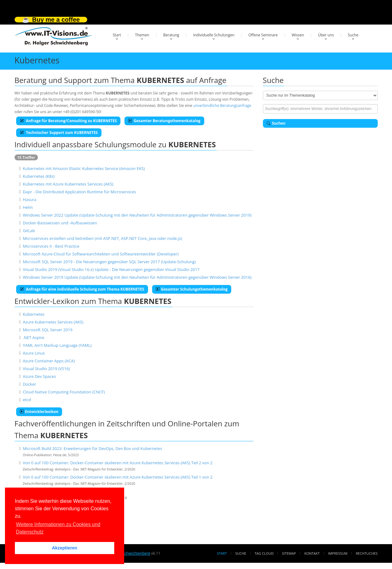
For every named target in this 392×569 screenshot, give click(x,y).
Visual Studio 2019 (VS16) (46, 369)
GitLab (29, 231)
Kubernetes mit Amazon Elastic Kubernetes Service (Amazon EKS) (84, 168)
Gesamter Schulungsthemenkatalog (192, 289)
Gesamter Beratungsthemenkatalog (164, 121)
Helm (28, 207)
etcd (27, 400)
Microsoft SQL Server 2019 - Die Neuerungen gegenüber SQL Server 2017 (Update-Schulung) (109, 262)
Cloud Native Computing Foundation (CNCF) (64, 392)
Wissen (298, 35)
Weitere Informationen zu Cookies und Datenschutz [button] (58, 528)
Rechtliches (367, 553)
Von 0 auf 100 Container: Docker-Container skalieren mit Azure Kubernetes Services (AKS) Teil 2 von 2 (117, 463)
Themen (142, 35)
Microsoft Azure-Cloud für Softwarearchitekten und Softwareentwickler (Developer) (101, 254)
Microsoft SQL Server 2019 (47, 330)
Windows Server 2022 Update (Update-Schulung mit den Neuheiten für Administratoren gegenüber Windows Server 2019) (137, 215)
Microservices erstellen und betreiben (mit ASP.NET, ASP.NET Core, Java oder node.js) (102, 238)
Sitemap (289, 553)
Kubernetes (34, 314)
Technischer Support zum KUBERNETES (59, 133)
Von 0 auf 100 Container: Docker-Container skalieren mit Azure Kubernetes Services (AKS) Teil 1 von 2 (117, 477)
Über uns (326, 35)
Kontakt (312, 553)
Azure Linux (34, 353)
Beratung (171, 35)
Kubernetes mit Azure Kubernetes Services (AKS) (68, 184)
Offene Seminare (263, 35)
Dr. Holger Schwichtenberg (127, 553)
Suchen (276, 123)
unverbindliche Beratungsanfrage (222, 106)
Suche (353, 35)
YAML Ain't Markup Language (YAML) (57, 345)
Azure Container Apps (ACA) (49, 361)
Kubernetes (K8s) (39, 176)
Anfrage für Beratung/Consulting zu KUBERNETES (68, 121)
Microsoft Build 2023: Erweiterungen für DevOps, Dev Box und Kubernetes (92, 448)
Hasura (29, 200)
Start (117, 35)
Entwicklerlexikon (39, 412)
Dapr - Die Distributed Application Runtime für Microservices (79, 192)
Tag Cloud (264, 553)
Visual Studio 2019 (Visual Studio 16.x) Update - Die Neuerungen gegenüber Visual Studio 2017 (111, 269)
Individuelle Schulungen (214, 35)
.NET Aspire (33, 337)
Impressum (338, 553)
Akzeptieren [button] (65, 548)
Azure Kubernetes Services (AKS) (53, 322)
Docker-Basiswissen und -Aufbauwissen (60, 223)
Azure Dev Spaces (39, 376)
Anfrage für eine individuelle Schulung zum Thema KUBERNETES (82, 289)
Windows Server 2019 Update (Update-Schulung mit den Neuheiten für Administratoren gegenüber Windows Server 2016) (137, 277)
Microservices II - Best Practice (51, 246)
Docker (29, 384)
